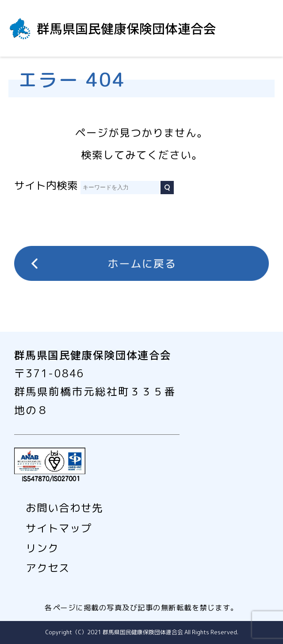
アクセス (48, 568)
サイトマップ (59, 528)
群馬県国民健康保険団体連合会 (126, 28)
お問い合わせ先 (64, 508)
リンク (42, 548)
